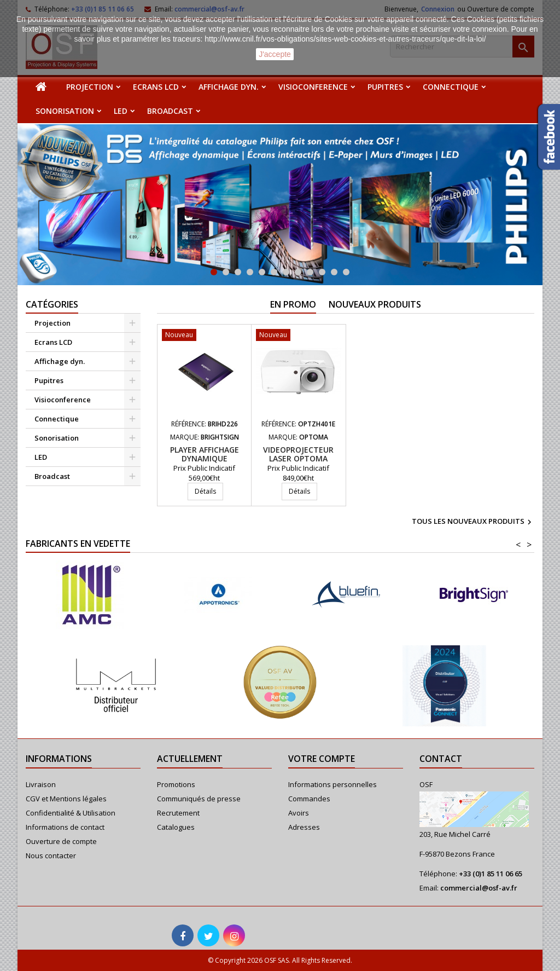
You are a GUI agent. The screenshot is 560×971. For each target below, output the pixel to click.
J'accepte (275, 54)
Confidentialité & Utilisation (71, 813)
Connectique (451, 87)
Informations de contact (65, 827)
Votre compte (322, 759)
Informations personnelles (332, 784)
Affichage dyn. (229, 87)
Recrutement (178, 813)
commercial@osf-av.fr (479, 888)
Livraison (41, 784)
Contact (441, 759)
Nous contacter (51, 856)
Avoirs (299, 813)
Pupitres (385, 87)
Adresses (304, 827)
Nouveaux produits (375, 304)
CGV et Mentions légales (66, 799)
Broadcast (170, 111)
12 (346, 272)
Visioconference (313, 87)
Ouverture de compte (61, 841)
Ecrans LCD (156, 87)
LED (121, 111)
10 (322, 272)
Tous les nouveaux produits (473, 522)
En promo (293, 304)
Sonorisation (65, 111)
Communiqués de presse (199, 799)
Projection (90, 87)
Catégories (52, 304)
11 (334, 272)
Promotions (176, 784)
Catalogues (176, 827)
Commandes (309, 799)
